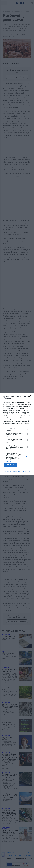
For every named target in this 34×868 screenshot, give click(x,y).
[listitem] (17, 429)
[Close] (30, 397)
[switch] (27, 434)
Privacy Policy (27, 471)
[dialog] (17, 434)
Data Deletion (7, 471)
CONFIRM (10, 465)
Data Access (17, 471)
